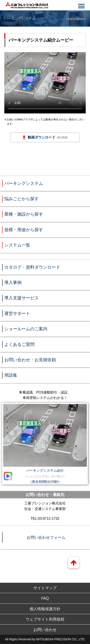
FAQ (45, 598)
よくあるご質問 (19, 344)
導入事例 (13, 282)
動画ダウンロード (48, 137)
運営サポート (17, 313)
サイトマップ (45, 588)
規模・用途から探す (24, 230)
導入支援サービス (22, 298)
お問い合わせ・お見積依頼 (30, 360)
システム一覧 (17, 245)
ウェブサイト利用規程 (45, 619)
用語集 (11, 375)
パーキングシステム (24, 183)
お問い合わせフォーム (46, 537)
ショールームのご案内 (26, 329)
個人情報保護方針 (45, 609)
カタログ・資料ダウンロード (32, 267)
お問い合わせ (45, 630)
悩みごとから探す (22, 199)
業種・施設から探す (24, 214)
